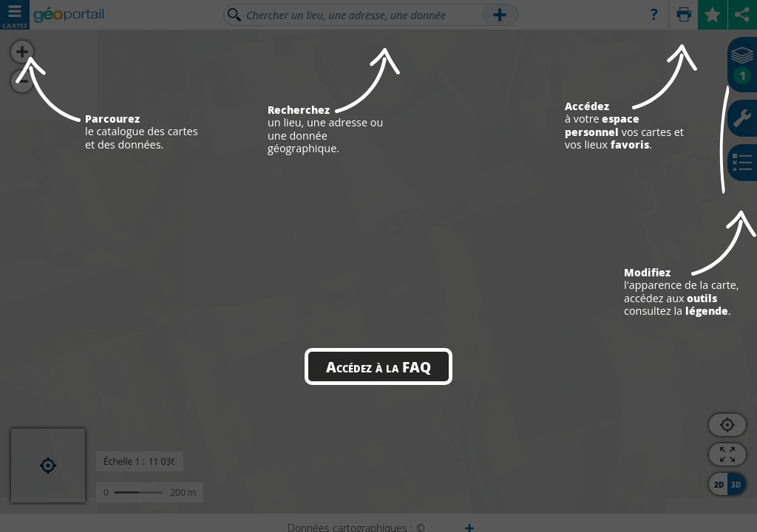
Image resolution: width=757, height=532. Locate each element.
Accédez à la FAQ (378, 366)
